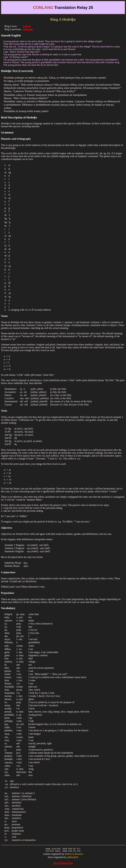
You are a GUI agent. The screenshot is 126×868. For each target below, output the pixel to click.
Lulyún (27, 26)
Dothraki (28, 29)
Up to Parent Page (63, 864)
